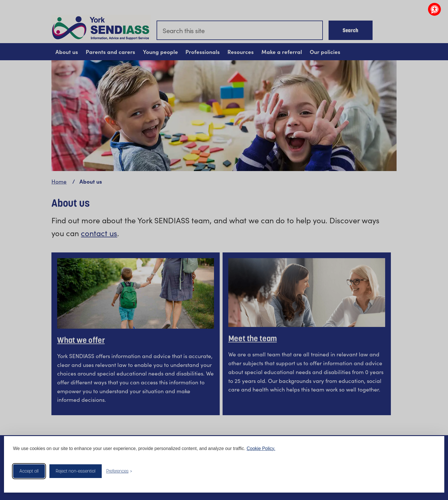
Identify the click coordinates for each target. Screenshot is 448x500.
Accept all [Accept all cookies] (29, 471)
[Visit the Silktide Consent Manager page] (432, 471)
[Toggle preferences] (119, 471)
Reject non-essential (76, 471)
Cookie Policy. (261, 448)
